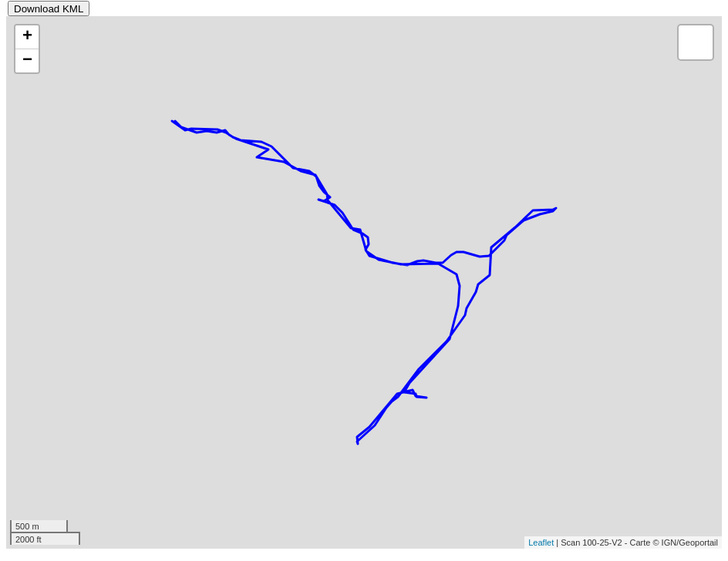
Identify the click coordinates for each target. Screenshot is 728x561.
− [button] (27, 61)
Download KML (49, 9)
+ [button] (27, 37)
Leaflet (541, 543)
